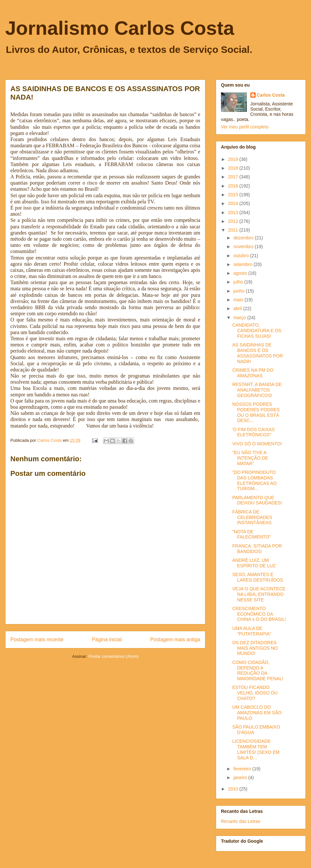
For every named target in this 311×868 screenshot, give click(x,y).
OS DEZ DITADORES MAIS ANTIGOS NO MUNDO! (255, 648)
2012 (234, 221)
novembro (244, 247)
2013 (234, 212)
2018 (234, 168)
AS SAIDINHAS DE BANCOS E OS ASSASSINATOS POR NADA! (258, 353)
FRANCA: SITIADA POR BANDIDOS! (257, 549)
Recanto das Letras (241, 821)
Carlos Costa (271, 95)
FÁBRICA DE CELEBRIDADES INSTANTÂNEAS (252, 517)
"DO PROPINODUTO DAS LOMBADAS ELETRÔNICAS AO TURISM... (254, 480)
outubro (242, 256)
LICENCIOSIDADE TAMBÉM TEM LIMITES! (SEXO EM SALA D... (256, 749)
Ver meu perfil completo (245, 127)
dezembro (244, 238)
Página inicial (107, 639)
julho (239, 282)
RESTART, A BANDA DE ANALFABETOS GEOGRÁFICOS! (257, 390)
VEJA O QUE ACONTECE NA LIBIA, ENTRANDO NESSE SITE (259, 594)
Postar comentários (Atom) (114, 656)
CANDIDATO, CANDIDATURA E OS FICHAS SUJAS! (257, 331)
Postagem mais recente (37, 639)
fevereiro (243, 769)
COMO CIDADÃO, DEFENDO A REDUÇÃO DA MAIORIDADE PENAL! (258, 670)
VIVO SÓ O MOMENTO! (257, 444)
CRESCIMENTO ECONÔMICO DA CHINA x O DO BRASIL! (259, 614)
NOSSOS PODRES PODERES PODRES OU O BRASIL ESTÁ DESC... (256, 412)
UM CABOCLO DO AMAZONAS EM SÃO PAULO (257, 713)
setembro (243, 264)
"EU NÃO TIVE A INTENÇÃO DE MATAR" (250, 458)
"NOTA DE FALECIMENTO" (252, 534)
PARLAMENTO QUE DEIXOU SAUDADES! (257, 500)
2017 (234, 177)
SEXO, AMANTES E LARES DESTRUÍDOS (258, 577)
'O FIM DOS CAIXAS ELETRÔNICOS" (253, 432)
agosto (241, 273)
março (240, 318)
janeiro (241, 778)
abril (238, 308)
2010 (234, 789)
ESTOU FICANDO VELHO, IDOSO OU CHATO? (255, 693)
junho (239, 291)
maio (239, 300)
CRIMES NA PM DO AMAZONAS (253, 373)
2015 (234, 195)
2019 (234, 159)
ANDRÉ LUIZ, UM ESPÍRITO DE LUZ (254, 563)
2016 (234, 186)
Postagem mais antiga (175, 639)
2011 (234, 230)
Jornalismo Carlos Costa (120, 28)
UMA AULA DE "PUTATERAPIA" (252, 631)
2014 (234, 203)
